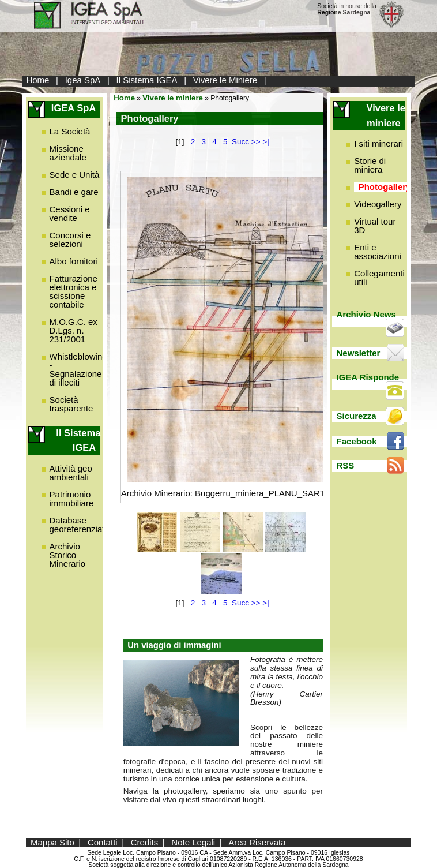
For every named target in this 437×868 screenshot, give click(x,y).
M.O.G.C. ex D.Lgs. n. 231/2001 (74, 330)
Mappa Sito (52, 842)
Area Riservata (257, 842)
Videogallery (378, 204)
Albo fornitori (74, 261)
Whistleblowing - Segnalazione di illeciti (78, 369)
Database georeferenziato (80, 525)
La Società (70, 131)
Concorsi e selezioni (70, 240)
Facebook (357, 441)
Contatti (103, 842)
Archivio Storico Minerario (68, 555)
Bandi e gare (74, 192)
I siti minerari (378, 143)
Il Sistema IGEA (147, 80)
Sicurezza (357, 416)
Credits (145, 842)
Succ (240, 142)
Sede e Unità (75, 175)
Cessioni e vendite (70, 214)
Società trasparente (71, 404)
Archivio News (366, 314)
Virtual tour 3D (375, 226)
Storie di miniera (370, 165)
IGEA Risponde (368, 377)
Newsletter (359, 353)
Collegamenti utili (379, 278)
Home (37, 80)
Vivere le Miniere (225, 80)
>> (256, 142)
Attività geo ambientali (71, 473)
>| (265, 142)
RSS (346, 465)
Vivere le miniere (173, 98)
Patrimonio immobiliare (72, 499)
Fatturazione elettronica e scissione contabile (74, 291)
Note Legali (193, 842)
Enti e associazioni (378, 252)
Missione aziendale (68, 153)
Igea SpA (83, 80)
